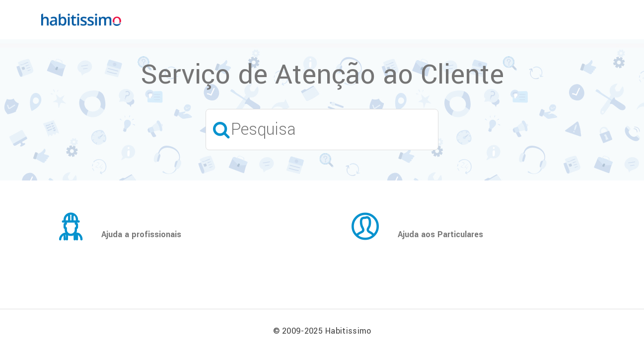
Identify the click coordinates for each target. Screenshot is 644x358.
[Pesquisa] (322, 130)
